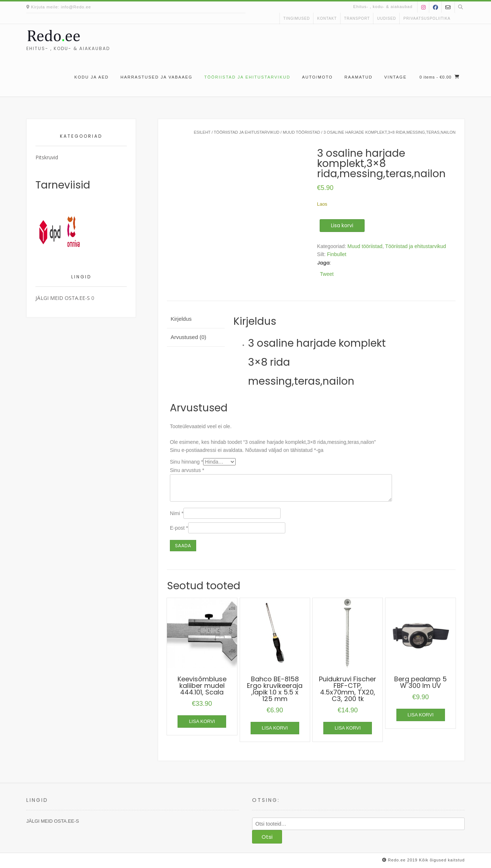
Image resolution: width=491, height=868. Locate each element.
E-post (179, 528)
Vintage (395, 77)
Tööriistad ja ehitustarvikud (247, 77)
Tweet (327, 274)
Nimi (177, 513)
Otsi (267, 837)
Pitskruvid (47, 157)
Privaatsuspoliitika (427, 18)
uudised (387, 18)
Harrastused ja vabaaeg (157, 77)
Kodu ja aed (92, 77)
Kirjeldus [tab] (181, 319)
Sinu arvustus (187, 470)
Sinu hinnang (186, 462)
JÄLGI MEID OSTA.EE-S (63, 298)
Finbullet (337, 254)
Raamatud (359, 77)
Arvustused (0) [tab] (189, 337)
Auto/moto (317, 77)
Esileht (202, 132)
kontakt (327, 18)
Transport (357, 18)
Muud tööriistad (301, 132)
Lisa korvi (342, 225)
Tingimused (297, 18)
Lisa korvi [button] (202, 721)
